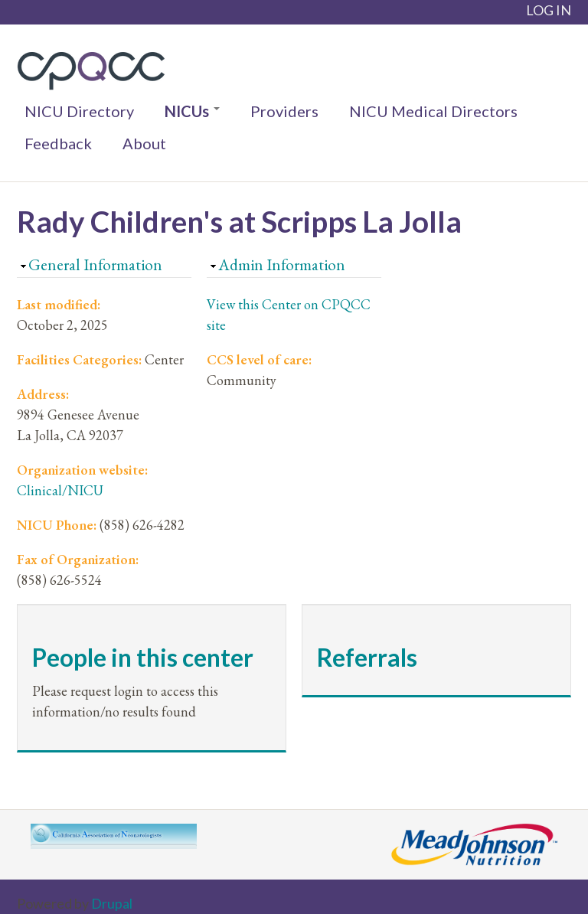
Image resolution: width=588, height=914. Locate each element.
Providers (284, 111)
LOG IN (549, 10)
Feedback (58, 143)
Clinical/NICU (60, 490)
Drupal (112, 903)
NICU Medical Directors (433, 111)
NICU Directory (79, 111)
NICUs (192, 111)
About (144, 143)
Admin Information (282, 264)
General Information (95, 264)
